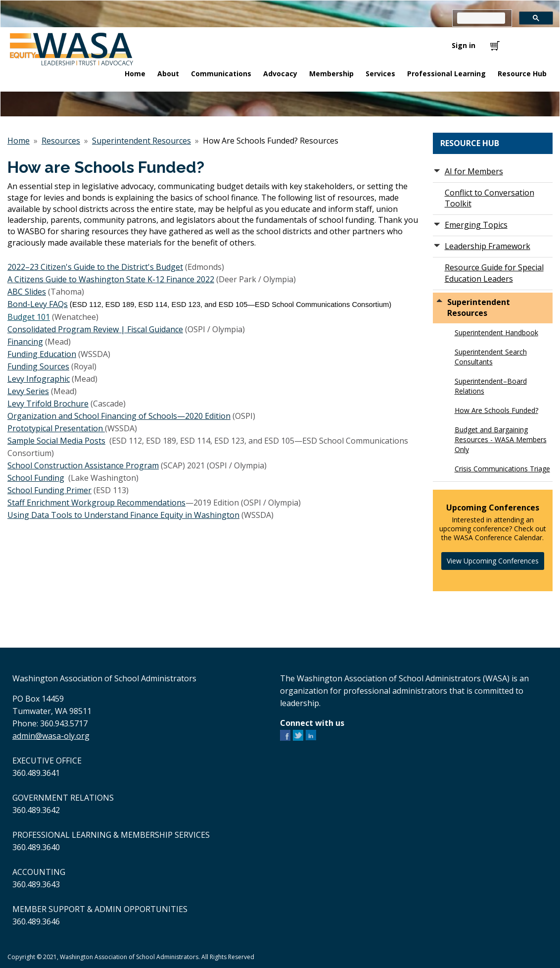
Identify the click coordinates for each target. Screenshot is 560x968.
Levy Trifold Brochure (48, 404)
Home (19, 141)
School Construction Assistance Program (83, 465)
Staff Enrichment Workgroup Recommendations (96, 503)
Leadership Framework (488, 246)
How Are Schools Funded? (496, 410)
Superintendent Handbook (496, 332)
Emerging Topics (476, 225)
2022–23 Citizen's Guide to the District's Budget (95, 267)
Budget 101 (29, 317)
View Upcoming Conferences (493, 561)
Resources (61, 141)
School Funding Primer (49, 490)
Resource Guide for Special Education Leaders (494, 273)
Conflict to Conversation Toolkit (490, 198)
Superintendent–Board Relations (491, 386)
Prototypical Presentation (56, 428)
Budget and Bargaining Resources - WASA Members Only (501, 439)
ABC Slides (27, 292)
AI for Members (474, 171)
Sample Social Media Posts (56, 441)
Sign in (464, 45)
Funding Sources (38, 366)
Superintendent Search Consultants (491, 357)
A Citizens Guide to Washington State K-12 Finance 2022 (111, 279)
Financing (25, 342)
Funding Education (42, 354)
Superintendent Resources (141, 141)
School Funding (36, 478)
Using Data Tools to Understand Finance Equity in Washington (123, 515)
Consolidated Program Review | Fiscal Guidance (95, 329)
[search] (481, 18)
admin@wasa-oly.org (51, 736)
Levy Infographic (39, 379)
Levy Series (28, 391)
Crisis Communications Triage (502, 469)
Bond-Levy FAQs (38, 304)
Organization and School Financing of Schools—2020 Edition (119, 416)
